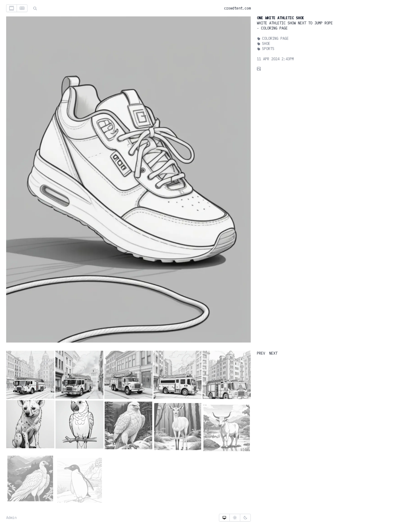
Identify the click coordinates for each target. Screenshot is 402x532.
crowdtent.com (237, 8)
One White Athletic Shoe (280, 18)
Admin (11, 518)
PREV (261, 353)
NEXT (273, 353)
